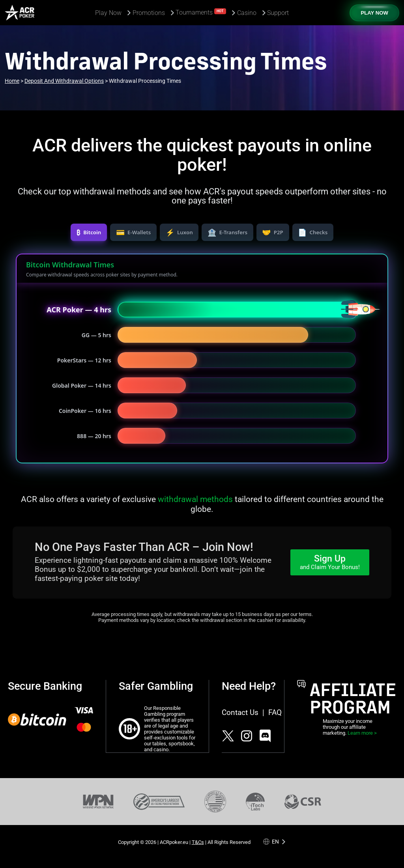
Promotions (149, 13)
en (275, 841)
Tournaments (201, 12)
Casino (247, 13)
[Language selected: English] (275, 841)
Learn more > (362, 733)
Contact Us (240, 712)
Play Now (108, 13)
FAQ (275, 712)
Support (278, 13)
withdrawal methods (195, 499)
